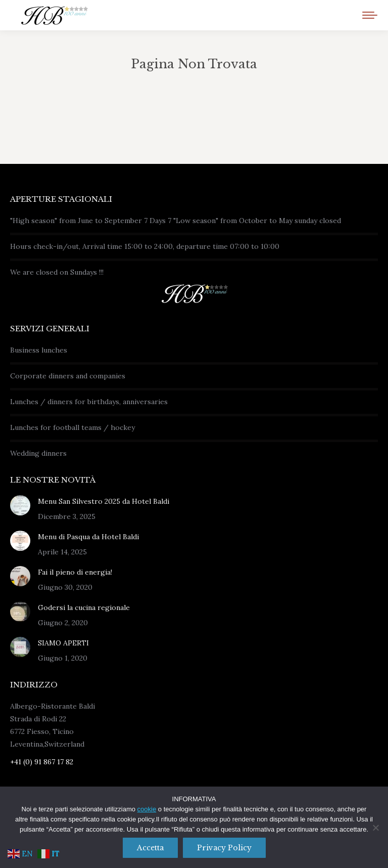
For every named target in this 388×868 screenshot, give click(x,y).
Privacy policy (224, 848)
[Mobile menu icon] (370, 15)
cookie (147, 809)
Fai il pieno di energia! (75, 572)
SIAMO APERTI (63, 643)
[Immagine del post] (20, 505)
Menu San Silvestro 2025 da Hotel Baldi (104, 501)
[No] (375, 828)
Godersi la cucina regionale (84, 607)
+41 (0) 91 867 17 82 (42, 762)
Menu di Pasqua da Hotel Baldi (88, 537)
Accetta (150, 848)
